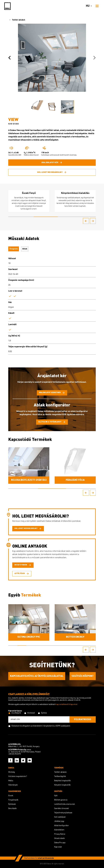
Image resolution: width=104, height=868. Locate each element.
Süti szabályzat (60, 817)
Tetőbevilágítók (60, 776)
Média (11, 781)
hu (89, 6)
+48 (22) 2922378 (14, 754)
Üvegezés (14, 249)
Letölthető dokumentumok (65, 804)
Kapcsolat (58, 847)
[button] (9, 58)
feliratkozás (83, 719)
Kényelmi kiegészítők (62, 785)
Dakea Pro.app (60, 843)
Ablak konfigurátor (61, 826)
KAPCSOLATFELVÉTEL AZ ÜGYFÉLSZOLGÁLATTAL (37, 676)
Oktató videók (59, 838)
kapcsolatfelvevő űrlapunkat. (67, 704)
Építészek (12, 804)
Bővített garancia (61, 800)
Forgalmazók (13, 800)
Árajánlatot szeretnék (52, 393)
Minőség (12, 772)
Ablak (25, 249)
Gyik (56, 796)
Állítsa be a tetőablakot (52, 422)
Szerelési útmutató (61, 808)
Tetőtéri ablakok (17, 20)
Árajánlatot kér (52, 163)
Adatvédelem (59, 830)
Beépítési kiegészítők (62, 781)
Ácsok (11, 796)
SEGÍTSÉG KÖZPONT (83, 676)
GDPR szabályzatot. (63, 726)
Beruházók (12, 808)
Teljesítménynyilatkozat (63, 813)
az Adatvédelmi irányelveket (41, 726)
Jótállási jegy (59, 821)
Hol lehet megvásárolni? (52, 172)
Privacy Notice (60, 834)
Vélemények (13, 785)
